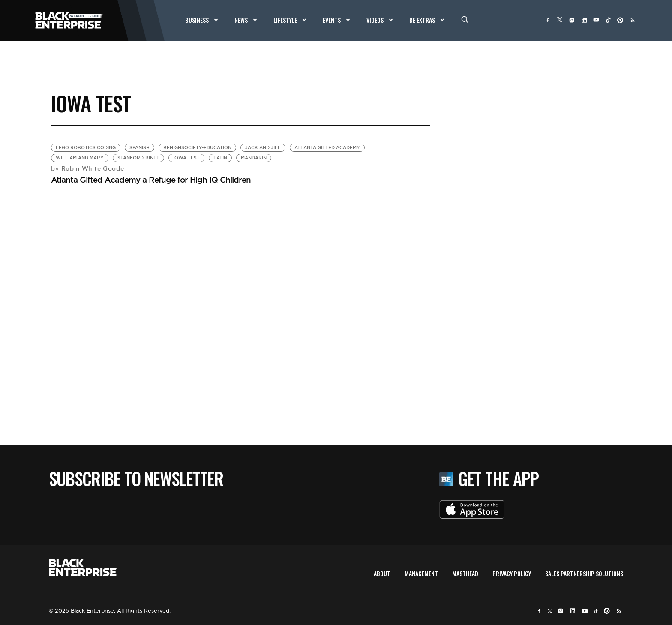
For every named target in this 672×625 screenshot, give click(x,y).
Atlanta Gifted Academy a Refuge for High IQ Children (151, 180)
